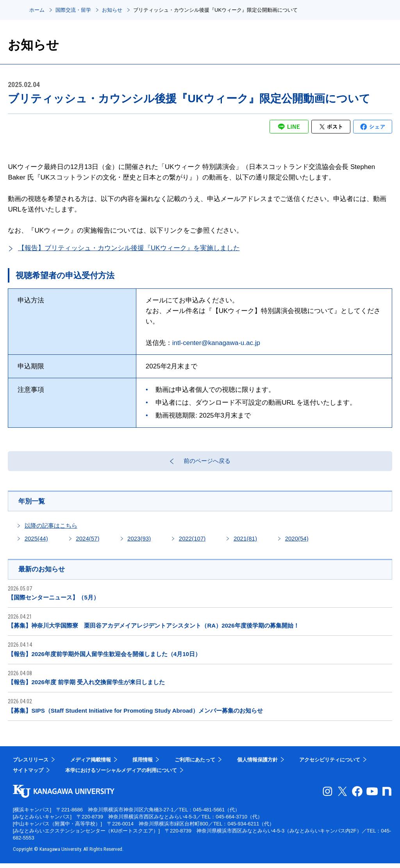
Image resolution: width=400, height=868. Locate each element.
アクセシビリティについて (330, 764)
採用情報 (143, 764)
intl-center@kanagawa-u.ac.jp (216, 343)
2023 (139, 543)
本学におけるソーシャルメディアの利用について (121, 775)
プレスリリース (31, 764)
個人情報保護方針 (257, 764)
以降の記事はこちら (51, 530)
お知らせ (112, 10)
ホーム (37, 10)
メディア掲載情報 (91, 764)
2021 (245, 543)
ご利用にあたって (195, 764)
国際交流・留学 (73, 10)
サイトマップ (28, 775)
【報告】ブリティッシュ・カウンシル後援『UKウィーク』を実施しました (129, 248)
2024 (87, 543)
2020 (297, 543)
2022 (192, 543)
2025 (36, 543)
